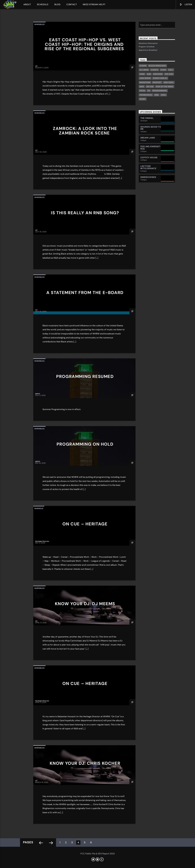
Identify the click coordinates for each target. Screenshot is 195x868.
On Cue (150, 87)
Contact (72, 4)
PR (149, 91)
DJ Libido (144, 70)
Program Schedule (147, 47)
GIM (149, 74)
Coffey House (149, 157)
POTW (142, 91)
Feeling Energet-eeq (151, 148)
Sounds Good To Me (151, 128)
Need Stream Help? (94, 4)
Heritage (158, 74)
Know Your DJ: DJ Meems (85, 604)
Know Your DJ (160, 78)
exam (163, 70)
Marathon (145, 82)
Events (154, 70)
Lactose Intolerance (148, 167)
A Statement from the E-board (85, 293)
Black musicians (157, 66)
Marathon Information (148, 43)
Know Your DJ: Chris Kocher (85, 763)
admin (38, 394)
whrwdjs (39, 508)
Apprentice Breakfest (148, 50)
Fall (171, 70)
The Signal (147, 118)
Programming (160, 91)
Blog (57, 4)
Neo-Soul (169, 82)
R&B (157, 95)
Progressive (146, 95)
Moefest (157, 82)
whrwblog (39, 24)
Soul (163, 95)
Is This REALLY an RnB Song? (85, 213)
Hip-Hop (169, 74)
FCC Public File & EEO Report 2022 (98, 854)
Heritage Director (42, 541)
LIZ (36, 66)
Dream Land (148, 138)
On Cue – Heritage (85, 524)
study (143, 99)
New (142, 87)
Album (143, 66)
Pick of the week (165, 87)
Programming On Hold (85, 444)
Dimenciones (148, 177)
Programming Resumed (85, 376)
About (27, 4)
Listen (186, 5)
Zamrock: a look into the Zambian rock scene (85, 131)
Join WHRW (145, 78)
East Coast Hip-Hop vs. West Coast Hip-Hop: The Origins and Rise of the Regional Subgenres (84, 44)
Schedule (43, 4)
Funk (142, 74)
